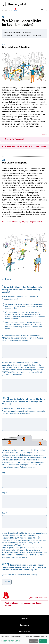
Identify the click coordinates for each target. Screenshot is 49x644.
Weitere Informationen (38, 598)
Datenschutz (24, 625)
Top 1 (4, 473)
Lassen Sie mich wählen (11, 641)
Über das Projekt (24, 631)
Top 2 (4, 493)
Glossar (43, 135)
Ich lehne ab (34, 641)
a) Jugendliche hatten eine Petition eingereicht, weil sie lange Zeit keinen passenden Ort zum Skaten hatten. (24, 307)
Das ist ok (43, 641)
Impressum (25, 619)
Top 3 (4, 513)
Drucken (7, 582)
